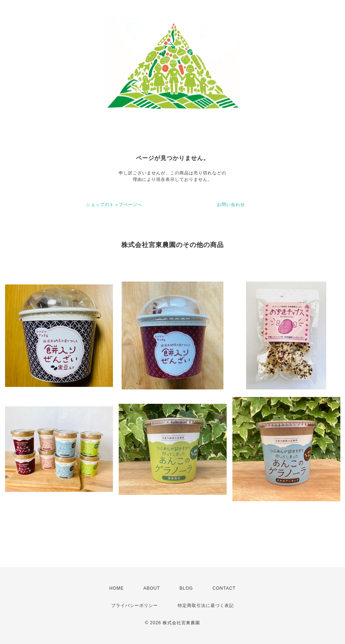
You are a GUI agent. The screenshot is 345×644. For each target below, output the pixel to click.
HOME (117, 588)
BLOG (186, 588)
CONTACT (224, 588)
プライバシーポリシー (135, 606)
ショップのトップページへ (114, 205)
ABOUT (151, 588)
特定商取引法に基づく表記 (206, 606)
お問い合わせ (231, 205)
